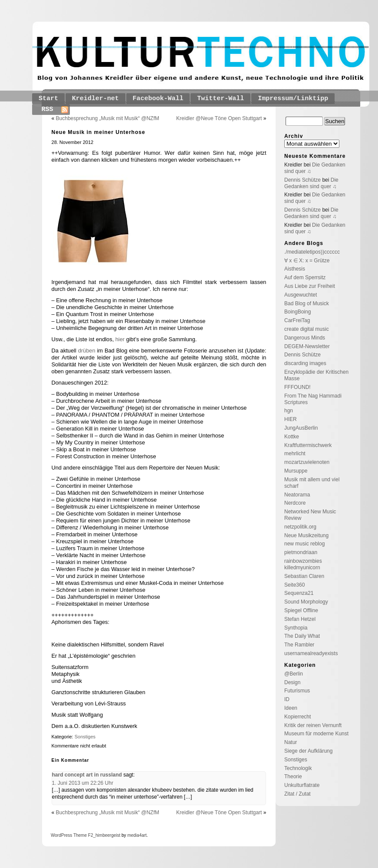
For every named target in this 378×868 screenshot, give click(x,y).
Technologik (298, 768)
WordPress (61, 835)
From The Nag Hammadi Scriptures (313, 399)
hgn (289, 411)
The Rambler (299, 645)
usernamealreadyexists (311, 653)
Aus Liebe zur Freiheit (310, 286)
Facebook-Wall (158, 99)
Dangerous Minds (305, 338)
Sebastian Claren (304, 576)
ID (287, 699)
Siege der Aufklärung (308, 751)
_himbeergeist (107, 835)
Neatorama (297, 495)
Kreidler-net (95, 99)
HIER (291, 419)
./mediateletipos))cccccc (312, 252)
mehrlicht (295, 454)
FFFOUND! (297, 387)
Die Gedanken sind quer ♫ (311, 183)
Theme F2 (82, 835)
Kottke (292, 437)
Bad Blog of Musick (307, 303)
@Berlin (294, 674)
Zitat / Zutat (297, 794)
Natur (291, 742)
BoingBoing (297, 312)
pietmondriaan (301, 552)
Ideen (291, 708)
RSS (48, 109)
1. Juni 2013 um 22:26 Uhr (83, 783)
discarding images (305, 363)
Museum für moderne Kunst (316, 734)
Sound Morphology (306, 602)
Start (48, 99)
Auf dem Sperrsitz (305, 277)
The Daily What (302, 636)
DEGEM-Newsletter (307, 346)
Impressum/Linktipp (293, 99)
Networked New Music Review (310, 515)
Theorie (293, 777)
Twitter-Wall (220, 99)
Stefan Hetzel (300, 619)
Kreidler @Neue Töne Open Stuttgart (219, 118)
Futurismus (297, 691)
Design (292, 682)
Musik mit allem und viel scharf (312, 483)
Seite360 (294, 585)
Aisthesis (295, 269)
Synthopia (296, 628)
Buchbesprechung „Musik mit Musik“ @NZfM (108, 118)
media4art (137, 835)
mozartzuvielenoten (307, 462)
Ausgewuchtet (301, 295)
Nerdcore (295, 503)
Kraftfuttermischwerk (308, 445)
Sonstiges (85, 737)
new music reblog (304, 544)
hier (120, 339)
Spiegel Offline (301, 610)
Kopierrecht (297, 717)
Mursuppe (296, 471)
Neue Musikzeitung (306, 535)
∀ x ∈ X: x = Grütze (307, 261)
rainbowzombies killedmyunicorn (303, 564)
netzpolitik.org (300, 527)
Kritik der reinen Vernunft (313, 725)
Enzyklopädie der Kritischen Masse (316, 375)
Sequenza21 (299, 593)
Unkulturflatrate (302, 785)
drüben (87, 351)
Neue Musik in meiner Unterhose (99, 132)
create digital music (307, 329)
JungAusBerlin (301, 428)
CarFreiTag (297, 320)
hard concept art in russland (87, 775)
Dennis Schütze (302, 180)
